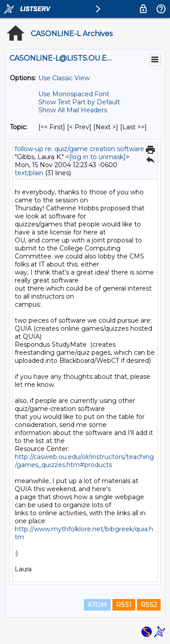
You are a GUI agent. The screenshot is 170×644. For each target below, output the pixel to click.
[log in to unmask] (97, 157)
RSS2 (149, 605)
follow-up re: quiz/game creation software (79, 149)
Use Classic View (64, 78)
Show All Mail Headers (73, 110)
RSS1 (124, 605)
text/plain (29, 173)
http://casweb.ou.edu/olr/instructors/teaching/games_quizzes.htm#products (84, 461)
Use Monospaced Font (74, 94)
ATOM (97, 605)
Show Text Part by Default (79, 102)
